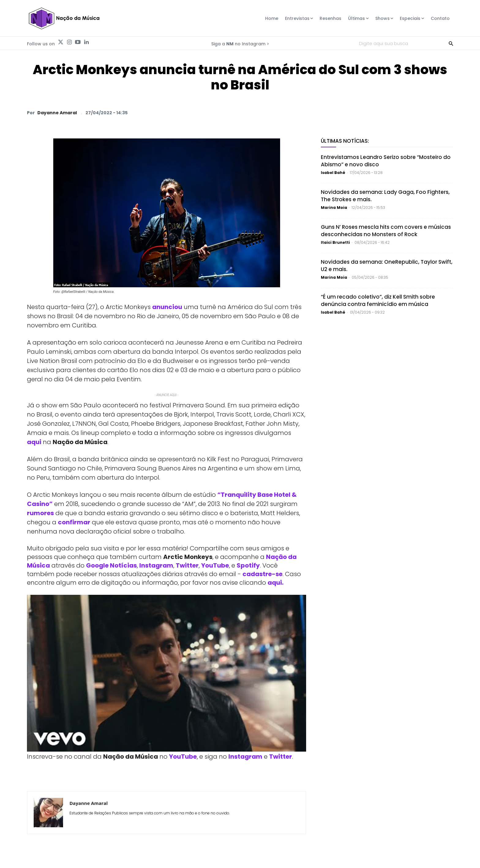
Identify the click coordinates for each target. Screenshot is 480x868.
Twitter (187, 565)
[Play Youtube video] (167, 673)
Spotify (248, 565)
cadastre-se (262, 574)
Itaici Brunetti (335, 242)
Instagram (156, 565)
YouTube (215, 565)
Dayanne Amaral (57, 113)
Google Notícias (111, 565)
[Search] (451, 43)
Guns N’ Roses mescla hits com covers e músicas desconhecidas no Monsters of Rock (386, 231)
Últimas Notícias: (345, 141)
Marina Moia (334, 208)
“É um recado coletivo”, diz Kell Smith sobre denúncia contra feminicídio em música (378, 300)
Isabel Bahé (333, 173)
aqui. (276, 583)
